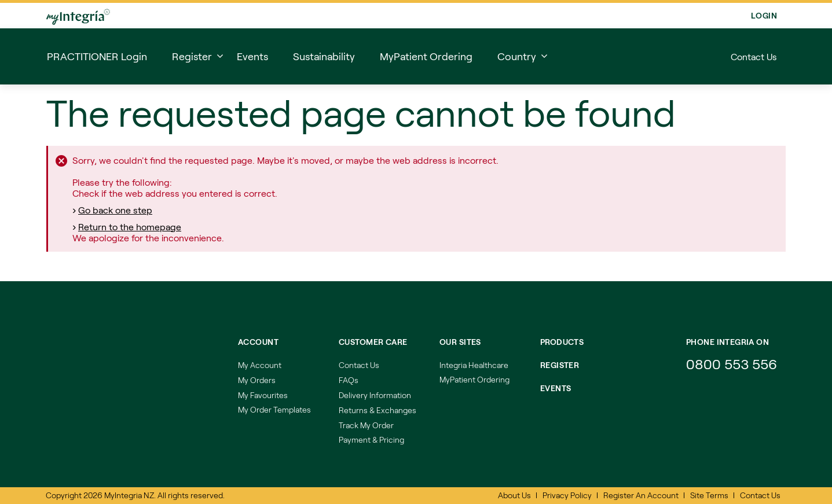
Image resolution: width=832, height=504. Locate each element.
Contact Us (754, 56)
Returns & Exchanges (377, 410)
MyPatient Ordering (474, 379)
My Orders (257, 380)
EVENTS (556, 388)
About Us (514, 495)
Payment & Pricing (371, 439)
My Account (260, 365)
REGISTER (560, 365)
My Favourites (263, 395)
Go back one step (115, 210)
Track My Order (366, 425)
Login (764, 15)
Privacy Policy (567, 495)
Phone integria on (727, 342)
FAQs (349, 380)
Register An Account (641, 495)
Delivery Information (375, 395)
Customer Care (373, 342)
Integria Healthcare (474, 365)
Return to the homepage (130, 227)
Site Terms (709, 495)
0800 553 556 (733, 364)
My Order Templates (274, 409)
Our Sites (460, 342)
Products (562, 342)
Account (258, 342)
